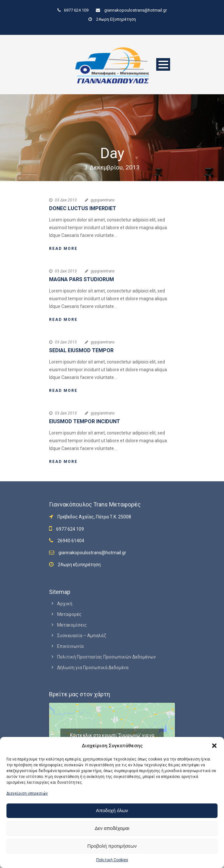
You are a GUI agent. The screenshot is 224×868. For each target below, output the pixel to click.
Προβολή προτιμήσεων (112, 846)
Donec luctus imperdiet (83, 208)
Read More (63, 249)
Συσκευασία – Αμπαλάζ (82, 636)
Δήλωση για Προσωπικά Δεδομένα (93, 668)
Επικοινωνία (70, 646)
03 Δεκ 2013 (66, 200)
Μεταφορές (69, 614)
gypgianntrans (103, 200)
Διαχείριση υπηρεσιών (27, 793)
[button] (214, 746)
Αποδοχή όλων (112, 810)
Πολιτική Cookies (112, 860)
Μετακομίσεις (72, 625)
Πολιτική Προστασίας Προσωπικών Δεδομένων (107, 657)
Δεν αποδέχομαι (112, 828)
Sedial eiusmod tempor (81, 350)
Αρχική (65, 604)
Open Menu (163, 64)
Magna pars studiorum (81, 279)
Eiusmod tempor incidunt (85, 421)
